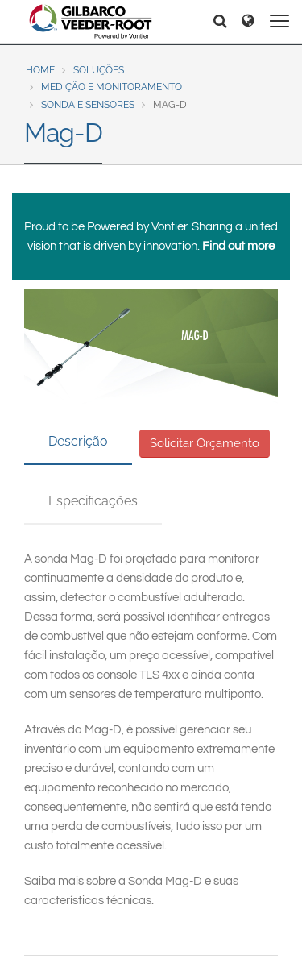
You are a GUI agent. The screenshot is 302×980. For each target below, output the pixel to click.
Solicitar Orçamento (205, 443)
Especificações (93, 501)
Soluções (99, 70)
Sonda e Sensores (88, 105)
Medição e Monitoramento (112, 87)
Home (40, 70)
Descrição (78, 441)
